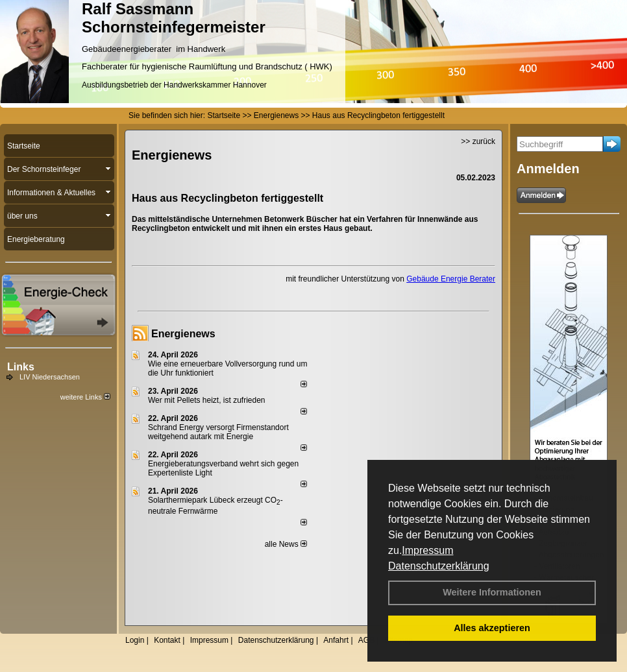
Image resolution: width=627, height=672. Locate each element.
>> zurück (478, 141)
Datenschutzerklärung (439, 566)
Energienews (183, 334)
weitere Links (85, 397)
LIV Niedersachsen (50, 377)
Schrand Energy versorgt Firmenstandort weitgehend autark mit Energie (218, 432)
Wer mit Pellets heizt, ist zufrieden (207, 400)
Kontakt (167, 640)
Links (21, 367)
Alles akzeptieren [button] (492, 628)
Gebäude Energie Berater (451, 279)
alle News (286, 544)
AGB (366, 640)
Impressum (427, 550)
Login (135, 640)
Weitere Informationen (492, 592)
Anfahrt (336, 640)
